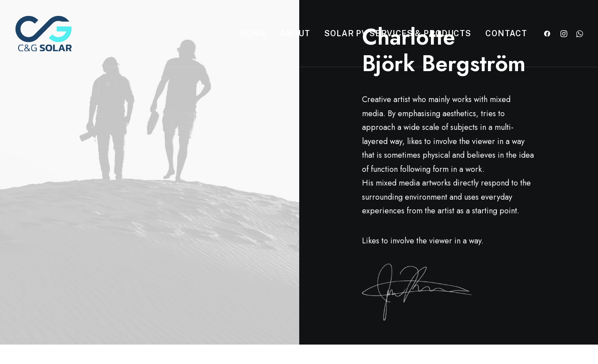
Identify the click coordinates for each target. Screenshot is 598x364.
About (295, 33)
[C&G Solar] (44, 34)
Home (253, 33)
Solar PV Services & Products (398, 33)
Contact (506, 33)
